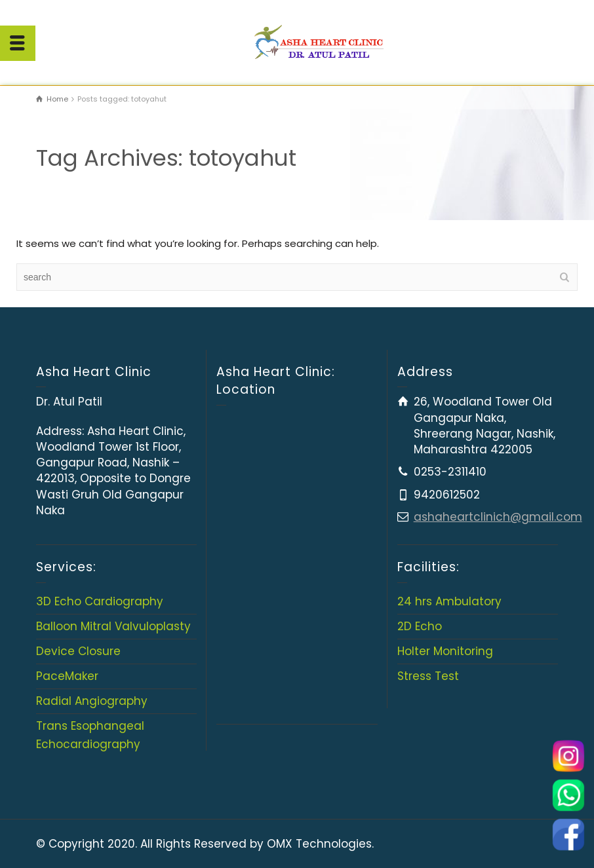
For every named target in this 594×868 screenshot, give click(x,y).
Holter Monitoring (445, 651)
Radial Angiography (92, 701)
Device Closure (78, 651)
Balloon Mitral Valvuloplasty (113, 626)
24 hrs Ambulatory (449, 601)
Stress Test (428, 676)
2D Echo (420, 626)
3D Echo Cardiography (100, 601)
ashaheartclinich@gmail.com (498, 517)
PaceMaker (67, 676)
